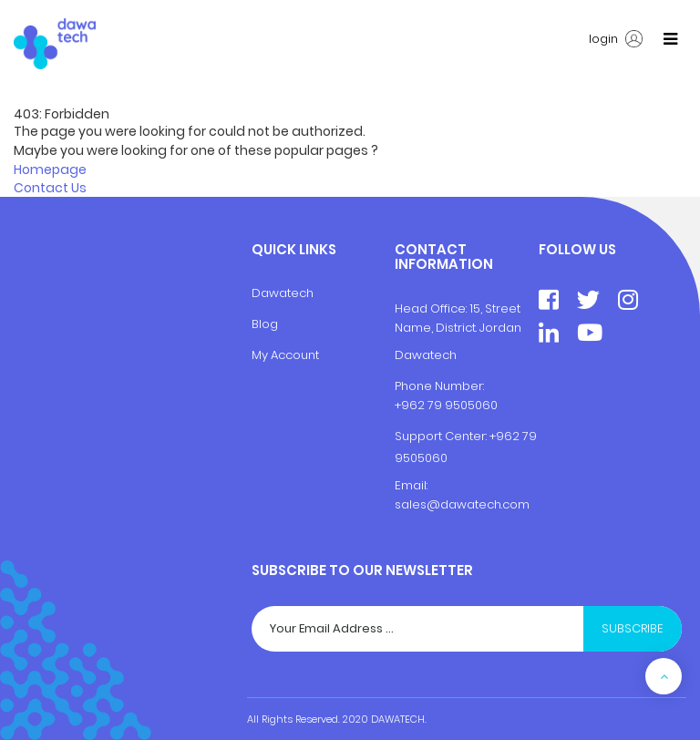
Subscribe (633, 628)
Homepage (50, 170)
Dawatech (283, 293)
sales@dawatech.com (462, 504)
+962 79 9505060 (446, 405)
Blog (265, 324)
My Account (285, 355)
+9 (497, 436)
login (616, 39)
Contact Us (50, 188)
